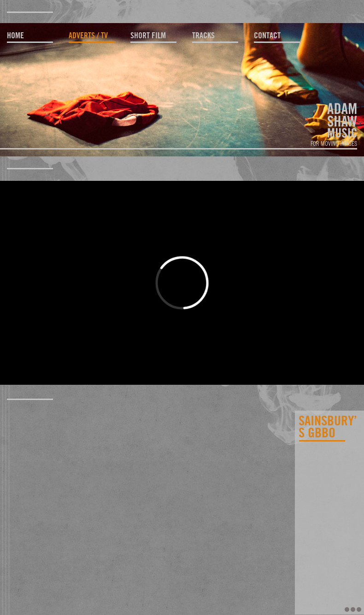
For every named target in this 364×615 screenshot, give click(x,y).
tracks (203, 35)
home (15, 35)
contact (267, 35)
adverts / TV (88, 35)
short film (148, 35)
